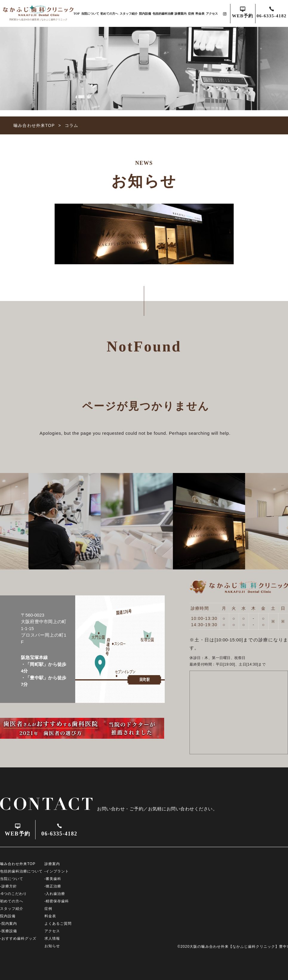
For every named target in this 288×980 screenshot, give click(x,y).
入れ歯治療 (55, 894)
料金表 (200, 14)
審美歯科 (53, 879)
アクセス (212, 14)
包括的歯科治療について (21, 871)
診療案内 (181, 14)
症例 (191, 14)
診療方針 (9, 886)
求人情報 (52, 938)
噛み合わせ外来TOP (18, 864)
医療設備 (9, 931)
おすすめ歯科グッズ (19, 938)
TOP (76, 14)
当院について (90, 14)
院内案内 (9, 924)
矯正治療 (53, 886)
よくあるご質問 (58, 924)
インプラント (57, 871)
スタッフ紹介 (129, 14)
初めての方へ (109, 14)
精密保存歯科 (57, 901)
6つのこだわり (14, 894)
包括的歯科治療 (163, 14)
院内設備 (145, 14)
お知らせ (52, 946)
